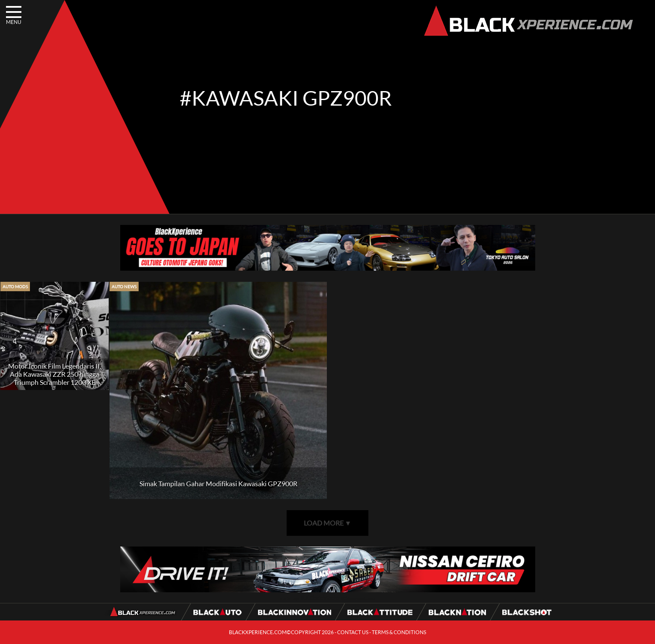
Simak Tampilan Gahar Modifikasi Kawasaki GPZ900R (218, 483)
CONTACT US (353, 632)
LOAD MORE (328, 523)
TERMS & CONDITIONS (399, 632)
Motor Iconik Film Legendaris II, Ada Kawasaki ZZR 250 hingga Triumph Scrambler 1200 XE (55, 374)
